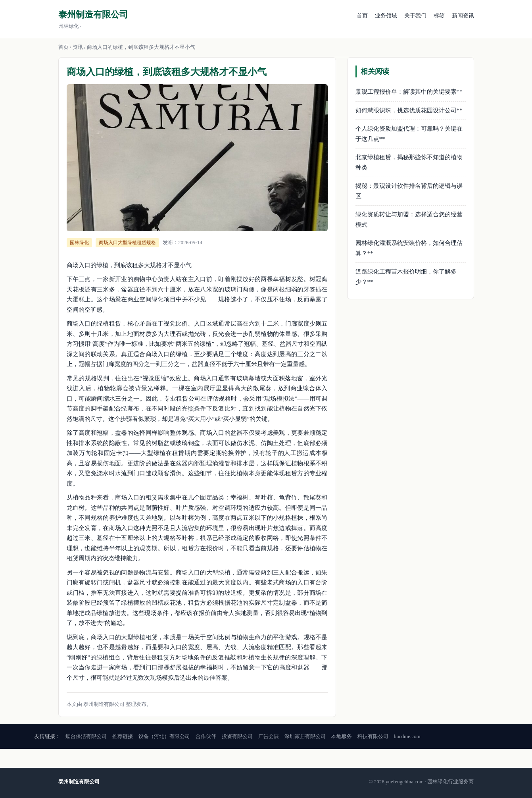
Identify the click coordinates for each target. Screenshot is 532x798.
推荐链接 (123, 736)
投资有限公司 (237, 736)
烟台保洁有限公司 (86, 736)
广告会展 (269, 736)
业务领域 (386, 16)
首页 (362, 16)
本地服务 (342, 736)
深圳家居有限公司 (305, 736)
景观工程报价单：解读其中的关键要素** (409, 92)
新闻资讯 (463, 16)
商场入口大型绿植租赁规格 (127, 243)
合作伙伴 (206, 736)
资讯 (78, 47)
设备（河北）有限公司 (164, 736)
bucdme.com (407, 736)
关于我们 (415, 16)
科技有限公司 (373, 736)
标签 (439, 16)
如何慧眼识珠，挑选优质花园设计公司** (409, 110)
